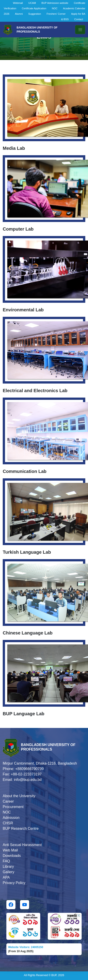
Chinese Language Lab (28, 633)
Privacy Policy (14, 883)
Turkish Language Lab (27, 552)
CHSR (8, 823)
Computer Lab (18, 229)
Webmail (18, 3)
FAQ (6, 861)
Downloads (12, 856)
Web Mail (10, 850)
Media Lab (14, 148)
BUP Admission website (55, 3)
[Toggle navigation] (80, 30)
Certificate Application (34, 8)
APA (6, 877)
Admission (11, 818)
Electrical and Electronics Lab (35, 391)
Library (8, 867)
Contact (79, 19)
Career (8, 801)
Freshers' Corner (56, 14)
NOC (55, 8)
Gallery (9, 872)
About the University (19, 796)
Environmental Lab (23, 310)
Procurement (13, 807)
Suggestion (35, 14)
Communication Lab (25, 471)
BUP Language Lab (24, 714)
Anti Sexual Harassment (22, 845)
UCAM (32, 3)
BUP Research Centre (21, 829)
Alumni (19, 14)
